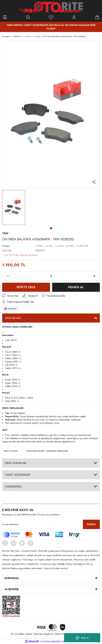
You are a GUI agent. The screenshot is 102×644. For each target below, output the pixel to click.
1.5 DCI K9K (82, 246)
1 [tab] (51, 228)
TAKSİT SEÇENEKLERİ (17, 475)
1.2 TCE (49, 246)
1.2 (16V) (59, 246)
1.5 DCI (39, 246)
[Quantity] (51, 276)
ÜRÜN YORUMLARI (16, 463)
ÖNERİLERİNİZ (13, 487)
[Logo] (51, 7)
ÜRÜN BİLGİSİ (13, 318)
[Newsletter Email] (51, 524)
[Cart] (97, 17)
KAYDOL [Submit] (91, 524)
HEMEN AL (76, 287)
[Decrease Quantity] (8, 276)
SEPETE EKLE (26, 287)
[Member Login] (74, 17)
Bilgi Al (82, 638)
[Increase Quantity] (94, 276)
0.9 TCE (70, 246)
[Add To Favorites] (53, 296)
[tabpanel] (14, 208)
